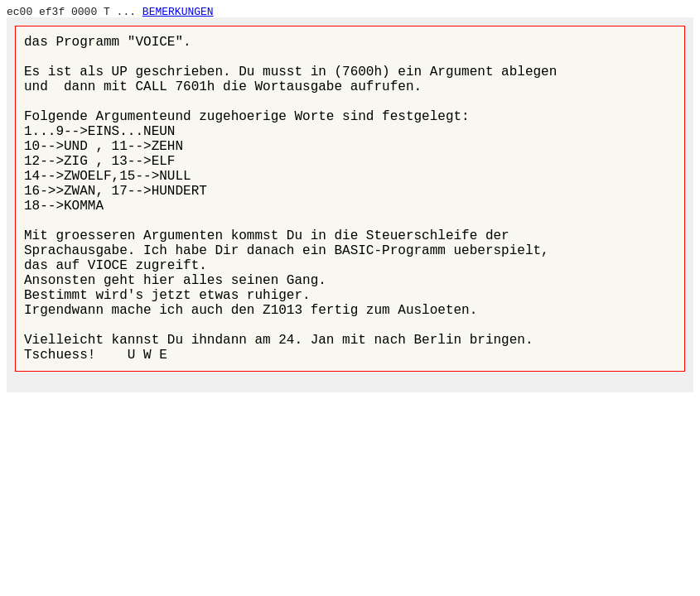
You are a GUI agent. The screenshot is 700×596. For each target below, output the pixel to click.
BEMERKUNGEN (178, 12)
